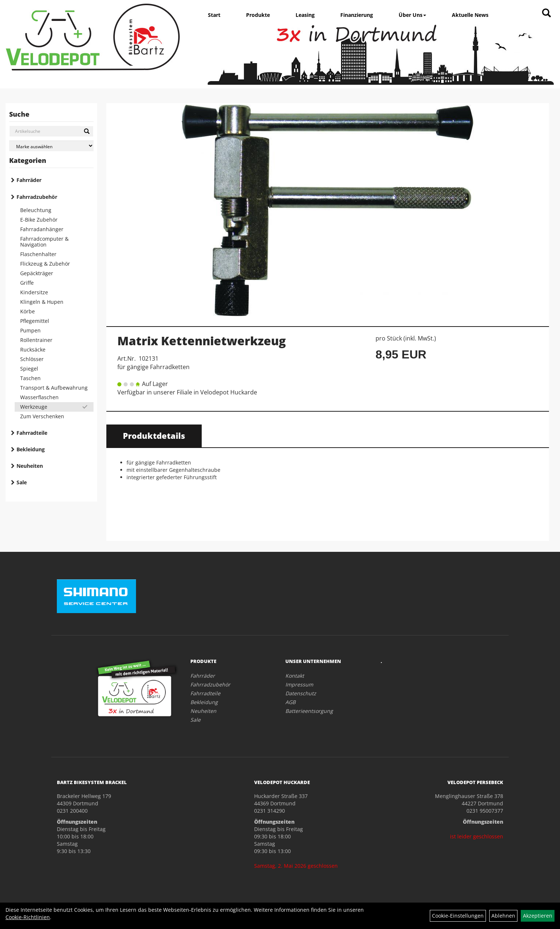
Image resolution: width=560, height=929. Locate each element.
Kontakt (295, 676)
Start (214, 15)
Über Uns (412, 15)
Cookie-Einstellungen (458, 916)
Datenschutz (301, 693)
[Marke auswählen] (51, 146)
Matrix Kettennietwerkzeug (202, 341)
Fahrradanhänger (42, 229)
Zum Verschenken (42, 416)
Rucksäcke (33, 349)
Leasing (305, 15)
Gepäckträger (37, 273)
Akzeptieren (538, 916)
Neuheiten (30, 466)
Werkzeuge (34, 407)
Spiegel (29, 369)
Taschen (30, 378)
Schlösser (32, 359)
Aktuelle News (470, 15)
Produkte (258, 15)
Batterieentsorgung (309, 711)
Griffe (27, 283)
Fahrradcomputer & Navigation (44, 242)
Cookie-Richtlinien (28, 917)
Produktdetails (154, 436)
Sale (22, 482)
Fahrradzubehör (37, 197)
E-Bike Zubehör (39, 220)
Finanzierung (357, 15)
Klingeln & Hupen (42, 302)
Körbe (28, 311)
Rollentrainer (36, 340)
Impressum (299, 684)
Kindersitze (34, 292)
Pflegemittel (35, 321)
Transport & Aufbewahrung (54, 388)
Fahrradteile (32, 433)
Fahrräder (29, 180)
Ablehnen (503, 916)
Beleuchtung (36, 210)
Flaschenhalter (38, 254)
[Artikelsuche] (546, 13)
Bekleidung (31, 449)
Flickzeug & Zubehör (45, 264)
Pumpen (30, 330)
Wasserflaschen (39, 397)
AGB (290, 702)
